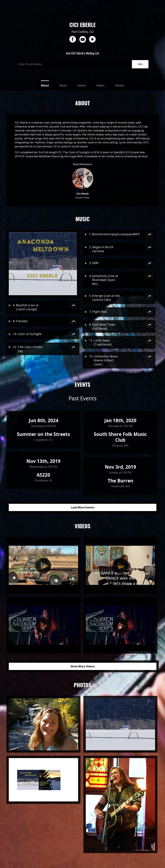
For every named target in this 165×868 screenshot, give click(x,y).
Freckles (22, 321)
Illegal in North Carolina (103, 249)
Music (63, 85)
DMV (95, 263)
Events (82, 85)
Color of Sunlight (30, 334)
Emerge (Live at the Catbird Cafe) (106, 298)
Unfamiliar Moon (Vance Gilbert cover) (106, 360)
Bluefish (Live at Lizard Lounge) (27, 307)
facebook (73, 39)
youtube (83, 39)
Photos (120, 85)
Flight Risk (99, 312)
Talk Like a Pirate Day (30, 349)
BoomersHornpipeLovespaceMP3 (106, 234)
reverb (92, 39)
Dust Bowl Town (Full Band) (104, 326)
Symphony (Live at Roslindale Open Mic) (105, 280)
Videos (100, 85)
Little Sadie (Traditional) (103, 342)
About (45, 85)
